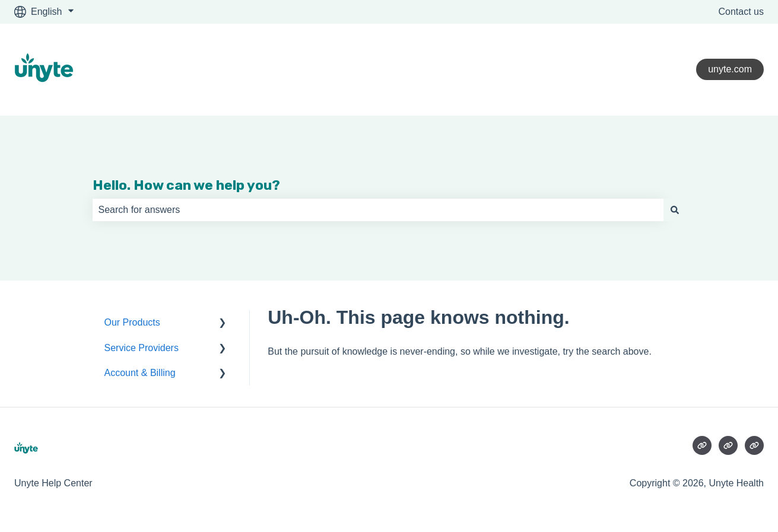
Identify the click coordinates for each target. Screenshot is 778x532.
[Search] (675, 210)
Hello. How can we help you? (186, 185)
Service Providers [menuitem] (142, 348)
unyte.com (730, 69)
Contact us (741, 12)
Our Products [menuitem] (132, 322)
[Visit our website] (702, 445)
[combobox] (378, 210)
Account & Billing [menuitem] (140, 373)
